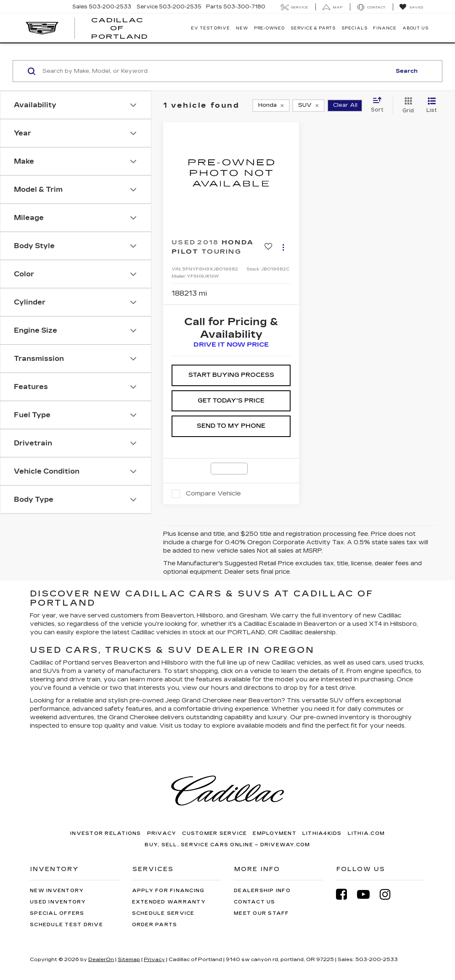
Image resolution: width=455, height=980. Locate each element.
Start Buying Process (231, 375)
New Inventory (57, 891)
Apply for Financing (168, 891)
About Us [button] (415, 28)
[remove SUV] (308, 106)
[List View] (432, 106)
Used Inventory (58, 902)
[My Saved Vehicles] (411, 7)
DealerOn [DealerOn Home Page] (101, 959)
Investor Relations (106, 833)
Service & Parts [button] (313, 28)
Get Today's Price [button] (231, 401)
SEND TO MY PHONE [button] (231, 426)
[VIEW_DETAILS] (231, 173)
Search (407, 71)
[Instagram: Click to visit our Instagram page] (389, 894)
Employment (275, 833)
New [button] (242, 28)
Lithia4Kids (322, 833)
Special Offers (57, 913)
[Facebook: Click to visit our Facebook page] (346, 894)
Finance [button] (385, 28)
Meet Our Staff (262, 913)
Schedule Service (163, 913)
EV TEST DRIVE (210, 28)
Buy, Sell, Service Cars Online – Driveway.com (227, 845)
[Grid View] (406, 106)
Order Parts (155, 925)
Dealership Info (262, 891)
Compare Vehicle (213, 493)
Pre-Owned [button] (269, 28)
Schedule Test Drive (66, 925)
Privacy (162, 833)
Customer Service (214, 833)
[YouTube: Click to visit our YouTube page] (368, 894)
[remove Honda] (271, 106)
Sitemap (129, 959)
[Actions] (283, 247)
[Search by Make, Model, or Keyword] (216, 71)
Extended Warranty (169, 902)
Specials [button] (354, 28)
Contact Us (255, 902)
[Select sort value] (380, 105)
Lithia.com (366, 833)
